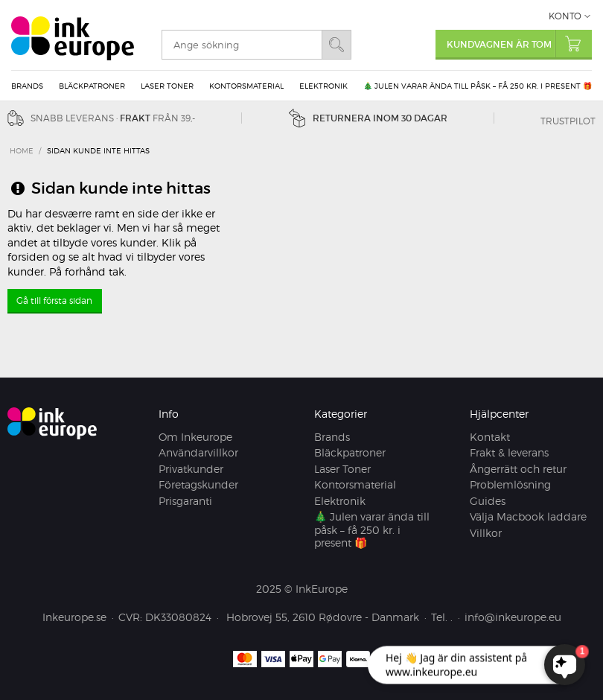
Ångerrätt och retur (518, 469)
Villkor (486, 533)
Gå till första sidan (54, 300)
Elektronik (323, 86)
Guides (488, 501)
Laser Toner (167, 86)
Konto (565, 16)
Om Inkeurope (195, 437)
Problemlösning (510, 484)
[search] (242, 45)
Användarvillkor (198, 452)
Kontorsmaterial (246, 86)
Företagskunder (198, 484)
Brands (27, 86)
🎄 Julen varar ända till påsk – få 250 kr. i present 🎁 (478, 86)
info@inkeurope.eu (513, 617)
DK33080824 (178, 617)
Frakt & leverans (509, 452)
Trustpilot (568, 121)
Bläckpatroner (92, 86)
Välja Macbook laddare (528, 516)
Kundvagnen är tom (519, 44)
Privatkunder (191, 469)
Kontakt (490, 437)
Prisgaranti (185, 501)
